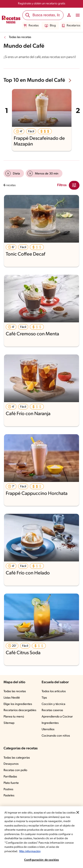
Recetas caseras (52, 710)
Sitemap (9, 723)
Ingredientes (50, 723)
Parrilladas (10, 777)
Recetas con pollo (15, 770)
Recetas (31, 26)
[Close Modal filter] (74, 185)
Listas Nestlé (12, 698)
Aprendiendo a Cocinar (57, 717)
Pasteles (9, 796)
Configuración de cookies (41, 860)
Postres (8, 789)
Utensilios (48, 729)
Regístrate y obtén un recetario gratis (42, 4)
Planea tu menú (14, 717)
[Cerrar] (78, 812)
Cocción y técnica (53, 704)
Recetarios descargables (20, 710)
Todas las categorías (17, 758)
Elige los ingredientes (18, 704)
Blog (50, 26)
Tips (44, 698)
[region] (41, 837)
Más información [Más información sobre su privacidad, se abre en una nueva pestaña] (30, 851)
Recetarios (71, 26)
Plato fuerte (11, 783)
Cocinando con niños (56, 736)
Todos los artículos (54, 691)
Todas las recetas (20, 37)
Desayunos (11, 764)
